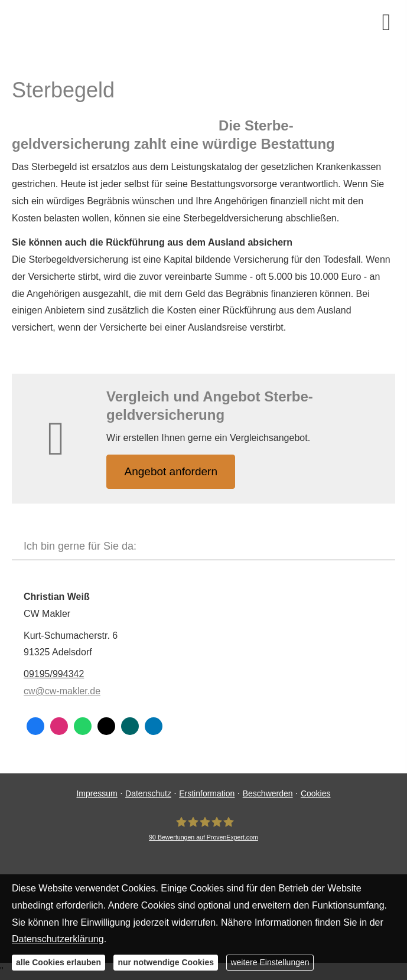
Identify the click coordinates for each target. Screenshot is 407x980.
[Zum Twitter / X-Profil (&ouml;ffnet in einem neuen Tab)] (106, 726)
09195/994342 (54, 674)
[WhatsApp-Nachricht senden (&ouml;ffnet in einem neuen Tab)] (83, 726)
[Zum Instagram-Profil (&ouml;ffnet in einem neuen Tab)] (59, 726)
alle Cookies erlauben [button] (58, 962)
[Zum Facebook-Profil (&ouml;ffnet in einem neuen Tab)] (35, 726)
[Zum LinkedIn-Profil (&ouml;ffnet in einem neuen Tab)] (154, 726)
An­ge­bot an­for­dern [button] (171, 471)
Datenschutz (148, 793)
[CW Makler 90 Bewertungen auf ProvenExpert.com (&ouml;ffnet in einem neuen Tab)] (203, 829)
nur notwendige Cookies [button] (166, 962)
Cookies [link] (316, 793)
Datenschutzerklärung (58, 939)
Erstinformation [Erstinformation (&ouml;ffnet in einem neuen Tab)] (207, 793)
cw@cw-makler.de (62, 691)
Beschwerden (268, 793)
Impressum (97, 793)
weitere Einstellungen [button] (270, 962)
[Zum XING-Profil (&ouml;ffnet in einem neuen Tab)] (130, 726)
